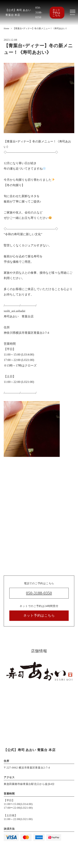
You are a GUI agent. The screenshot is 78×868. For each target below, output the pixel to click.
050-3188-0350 (39, 12)
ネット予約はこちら (56, 13)
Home (6, 28)
